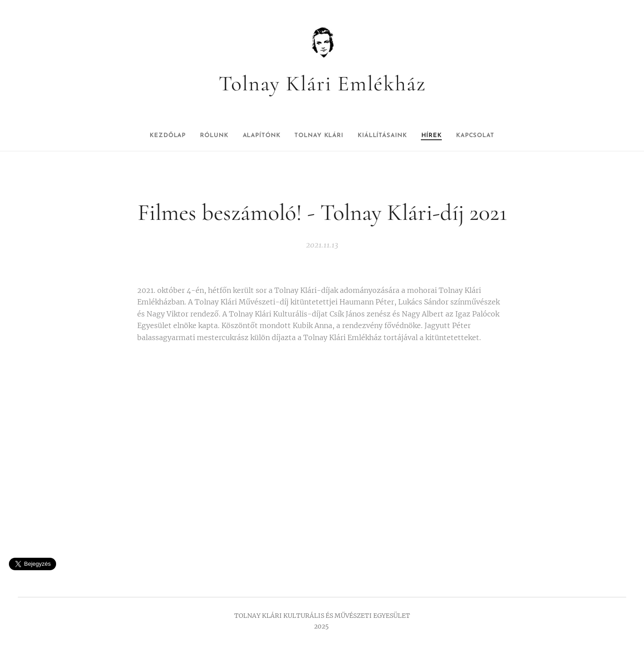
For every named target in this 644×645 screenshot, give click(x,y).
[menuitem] (149, 136)
